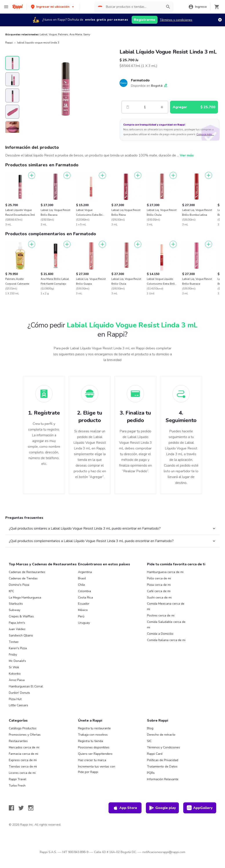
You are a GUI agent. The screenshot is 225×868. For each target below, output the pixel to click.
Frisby (13, 655)
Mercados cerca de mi (24, 747)
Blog (150, 728)
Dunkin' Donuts (19, 693)
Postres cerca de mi (161, 616)
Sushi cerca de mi (159, 598)
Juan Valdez (17, 629)
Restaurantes (18, 741)
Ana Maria (76, 34)
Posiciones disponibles (94, 747)
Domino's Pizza (19, 585)
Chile (82, 585)
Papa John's (17, 623)
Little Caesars (18, 705)
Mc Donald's (17, 661)
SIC (149, 741)
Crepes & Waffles (21, 616)
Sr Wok (14, 667)
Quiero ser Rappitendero (95, 754)
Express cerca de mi (23, 760)
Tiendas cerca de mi (23, 766)
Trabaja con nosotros (93, 735)
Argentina (85, 572)
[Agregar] (32, 175)
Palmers (63, 34)
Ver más (187, 155)
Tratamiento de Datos (162, 766)
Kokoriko (15, 674)
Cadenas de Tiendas (23, 578)
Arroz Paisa (17, 680)
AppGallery (200, 808)
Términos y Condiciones (163, 747)
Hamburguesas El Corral (26, 686)
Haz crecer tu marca (92, 760)
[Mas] (162, 107)
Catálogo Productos (23, 728)
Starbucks (16, 604)
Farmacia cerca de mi (24, 754)
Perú (81, 616)
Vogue (53, 34)
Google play (162, 808)
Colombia (84, 591)
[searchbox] (133, 7)
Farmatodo (140, 80)
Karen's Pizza (18, 648)
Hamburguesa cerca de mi (165, 572)
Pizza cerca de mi (159, 585)
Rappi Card (155, 754)
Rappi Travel (18, 779)
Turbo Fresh (17, 786)
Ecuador (84, 604)
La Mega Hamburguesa (25, 598)
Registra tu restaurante (94, 728)
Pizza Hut (15, 699)
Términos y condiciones (176, 20)
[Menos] (128, 107)
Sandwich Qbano (21, 635)
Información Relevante (163, 779)
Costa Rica (85, 598)
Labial (44, 34)
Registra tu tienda (91, 741)
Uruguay (84, 623)
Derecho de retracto (161, 735)
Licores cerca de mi (22, 773)
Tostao (14, 642)
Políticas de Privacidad (163, 760)
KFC (11, 591)
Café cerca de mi (159, 591)
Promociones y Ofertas (25, 735)
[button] (53, 7)
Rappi (9, 43)
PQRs (151, 773)
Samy (87, 34)
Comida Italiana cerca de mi (166, 640)
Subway (15, 610)
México (83, 610)
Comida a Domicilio (160, 634)
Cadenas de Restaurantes (27, 572)
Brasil (82, 578)
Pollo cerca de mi (159, 578)
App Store (125, 808)
